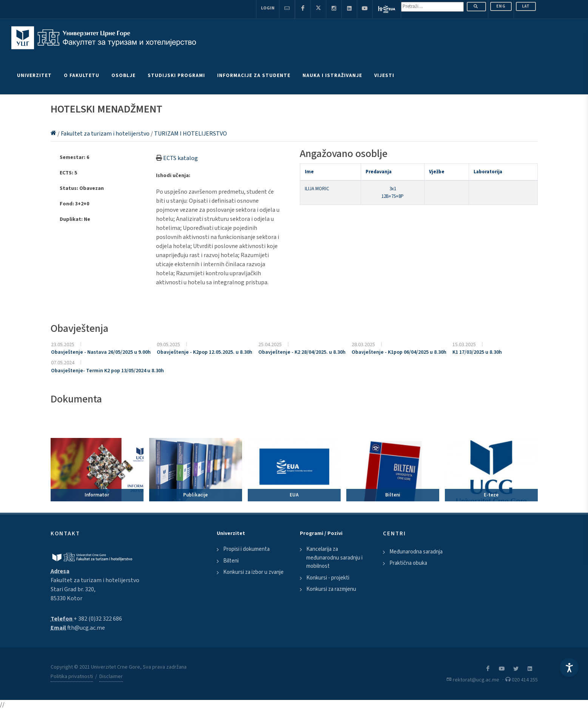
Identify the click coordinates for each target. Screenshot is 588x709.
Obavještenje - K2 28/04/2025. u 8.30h (302, 352)
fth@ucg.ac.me (86, 628)
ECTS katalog (181, 158)
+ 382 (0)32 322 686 (98, 619)
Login (268, 8)
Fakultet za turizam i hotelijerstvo (106, 134)
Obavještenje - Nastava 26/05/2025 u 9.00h (101, 352)
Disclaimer (111, 677)
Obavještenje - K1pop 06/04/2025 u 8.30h (399, 352)
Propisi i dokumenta (246, 549)
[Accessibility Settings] (569, 667)
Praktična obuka (408, 563)
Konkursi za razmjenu (331, 589)
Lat (526, 6)
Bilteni (231, 561)
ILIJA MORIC (317, 189)
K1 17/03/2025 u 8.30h (477, 352)
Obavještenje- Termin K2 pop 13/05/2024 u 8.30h (107, 371)
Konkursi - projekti (328, 578)
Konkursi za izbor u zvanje (253, 572)
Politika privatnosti (72, 677)
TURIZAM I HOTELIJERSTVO (191, 134)
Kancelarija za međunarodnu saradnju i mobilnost (334, 558)
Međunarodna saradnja (416, 552)
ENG (501, 6)
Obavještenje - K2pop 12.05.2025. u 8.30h (204, 352)
